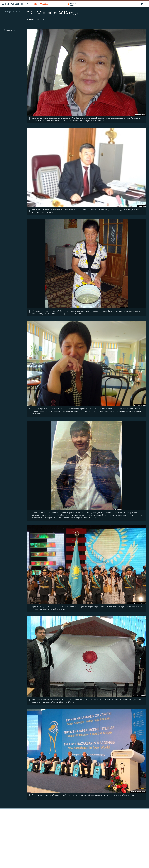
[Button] (9, 31)
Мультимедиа (41, 4)
